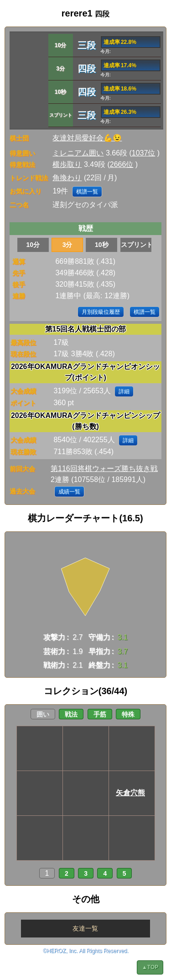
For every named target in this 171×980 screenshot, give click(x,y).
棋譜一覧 (87, 192)
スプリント (136, 245)
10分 (33, 245)
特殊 (128, 714)
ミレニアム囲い (78, 153)
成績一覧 (69, 492)
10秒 (102, 245)
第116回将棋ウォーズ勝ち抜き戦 (104, 469)
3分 (67, 245)
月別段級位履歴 (101, 312)
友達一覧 (85, 928)
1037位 (144, 153)
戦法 (71, 714)
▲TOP (150, 967)
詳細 (124, 391)
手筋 (100, 714)
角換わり (67, 178)
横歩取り (67, 164)
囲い (43, 714)
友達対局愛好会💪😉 (87, 138)
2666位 (122, 164)
